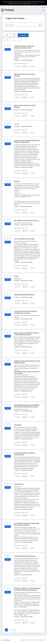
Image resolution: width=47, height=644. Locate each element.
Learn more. (35, 4)
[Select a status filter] (12, 39)
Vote (8, 49)
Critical (33, 66)
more (39, 166)
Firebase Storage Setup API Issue (25, 556)
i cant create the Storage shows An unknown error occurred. (25, 312)
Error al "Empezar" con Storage (24, 239)
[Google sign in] (43, 11)
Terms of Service (35, 640)
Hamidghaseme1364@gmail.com (24, 295)
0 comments (17, 60)
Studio (16, 276)
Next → (14, 630)
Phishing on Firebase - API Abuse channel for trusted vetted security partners (27, 589)
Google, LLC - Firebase (25, 640)
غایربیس (17, 124)
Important (26, 66)
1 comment (16, 91)
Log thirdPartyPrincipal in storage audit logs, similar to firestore (27, 524)
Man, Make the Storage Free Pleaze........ (27, 220)
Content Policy (43, 640)
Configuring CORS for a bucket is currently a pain (25, 454)
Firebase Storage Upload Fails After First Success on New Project (27, 141)
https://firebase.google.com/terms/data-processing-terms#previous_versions (27, 406)
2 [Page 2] (10, 630)
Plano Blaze (18, 425)
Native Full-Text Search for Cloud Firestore (25, 75)
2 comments (17, 319)
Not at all (18, 66)
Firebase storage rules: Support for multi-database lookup (27, 362)
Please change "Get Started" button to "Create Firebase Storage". (27, 334)
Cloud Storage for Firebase (27, 60)
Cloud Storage (19, 484)
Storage (17, 181)
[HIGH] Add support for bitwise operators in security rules (24, 47)
